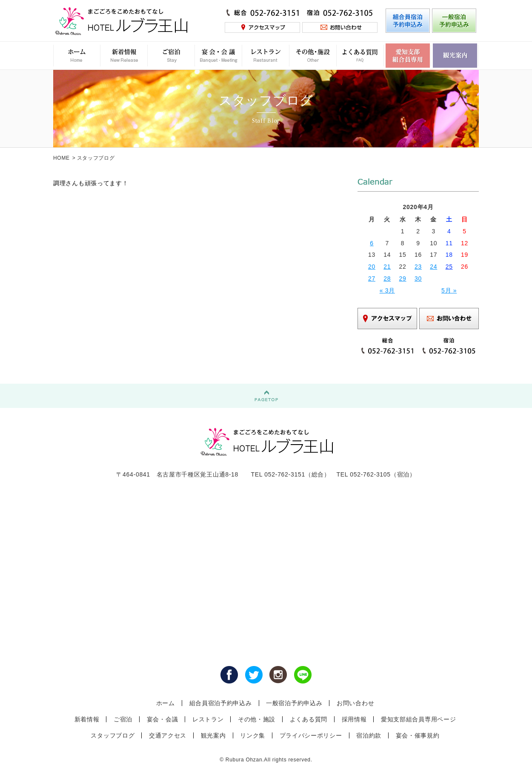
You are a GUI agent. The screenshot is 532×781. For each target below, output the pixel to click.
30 (418, 279)
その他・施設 (257, 719)
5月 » (449, 290)
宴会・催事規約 (418, 735)
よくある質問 (309, 719)
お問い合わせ (355, 703)
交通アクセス (168, 735)
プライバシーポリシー (311, 735)
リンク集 (253, 735)
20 (372, 267)
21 (387, 267)
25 (449, 267)
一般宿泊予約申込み (294, 703)
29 (403, 279)
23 (418, 267)
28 (387, 279)
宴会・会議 (163, 719)
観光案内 (213, 735)
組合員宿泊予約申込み (221, 703)
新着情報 (87, 719)
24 (433, 267)
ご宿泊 (123, 719)
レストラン (208, 719)
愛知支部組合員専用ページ (418, 719)
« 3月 (387, 290)
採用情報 (354, 719)
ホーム (166, 703)
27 (372, 279)
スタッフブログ (113, 735)
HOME (61, 158)
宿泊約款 (369, 735)
